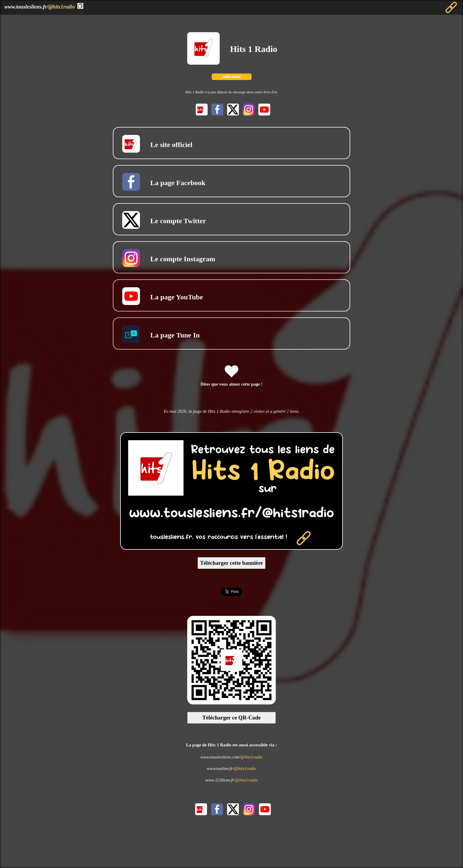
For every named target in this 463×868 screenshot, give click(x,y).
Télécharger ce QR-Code (231, 718)
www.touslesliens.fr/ (40, 7)
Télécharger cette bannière (232, 563)
